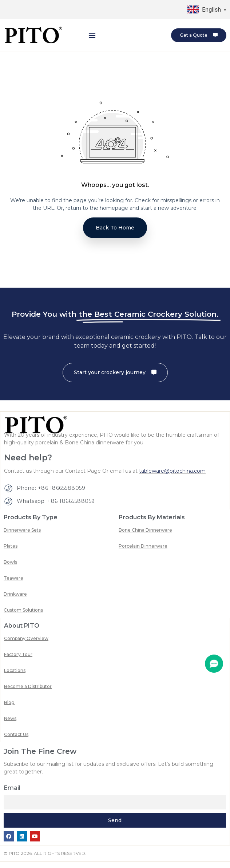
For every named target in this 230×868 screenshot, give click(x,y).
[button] (92, 35)
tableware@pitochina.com (172, 478)
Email (12, 795)
